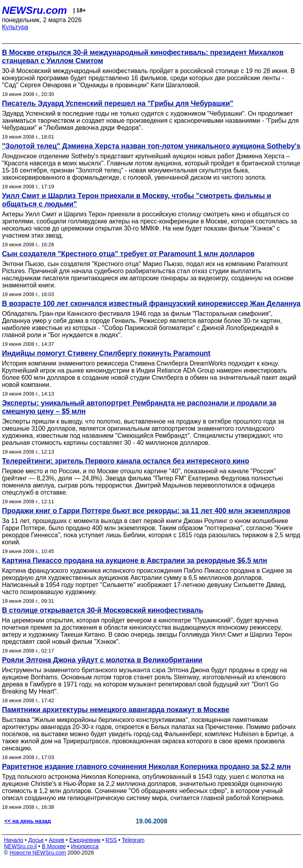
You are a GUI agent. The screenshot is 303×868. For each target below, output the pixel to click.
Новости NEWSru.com (38, 853)
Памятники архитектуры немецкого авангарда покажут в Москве (116, 710)
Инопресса (85, 846)
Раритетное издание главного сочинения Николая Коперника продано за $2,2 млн (146, 767)
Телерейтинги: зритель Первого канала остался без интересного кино (125, 461)
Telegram (133, 840)
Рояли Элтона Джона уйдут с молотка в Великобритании (102, 660)
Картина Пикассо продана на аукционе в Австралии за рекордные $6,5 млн (135, 561)
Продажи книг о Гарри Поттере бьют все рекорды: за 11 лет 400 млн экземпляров (146, 511)
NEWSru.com (35, 10)
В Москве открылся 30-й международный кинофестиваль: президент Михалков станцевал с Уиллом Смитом (143, 57)
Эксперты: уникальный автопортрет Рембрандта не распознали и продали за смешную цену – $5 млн (139, 407)
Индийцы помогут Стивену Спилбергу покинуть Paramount (106, 353)
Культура (15, 27)
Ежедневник (85, 840)
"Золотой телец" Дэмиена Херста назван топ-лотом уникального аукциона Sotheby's (151, 146)
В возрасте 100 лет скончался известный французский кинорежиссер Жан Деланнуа (151, 304)
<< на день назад (28, 821)
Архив (57, 840)
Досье (36, 840)
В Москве (54, 846)
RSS (111, 840)
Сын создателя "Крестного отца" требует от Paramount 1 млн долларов (128, 254)
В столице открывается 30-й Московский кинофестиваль (103, 610)
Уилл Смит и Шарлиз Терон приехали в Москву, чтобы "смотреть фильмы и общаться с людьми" (137, 200)
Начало (14, 840)
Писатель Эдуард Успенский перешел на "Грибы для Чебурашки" (118, 103)
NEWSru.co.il (20, 846)
